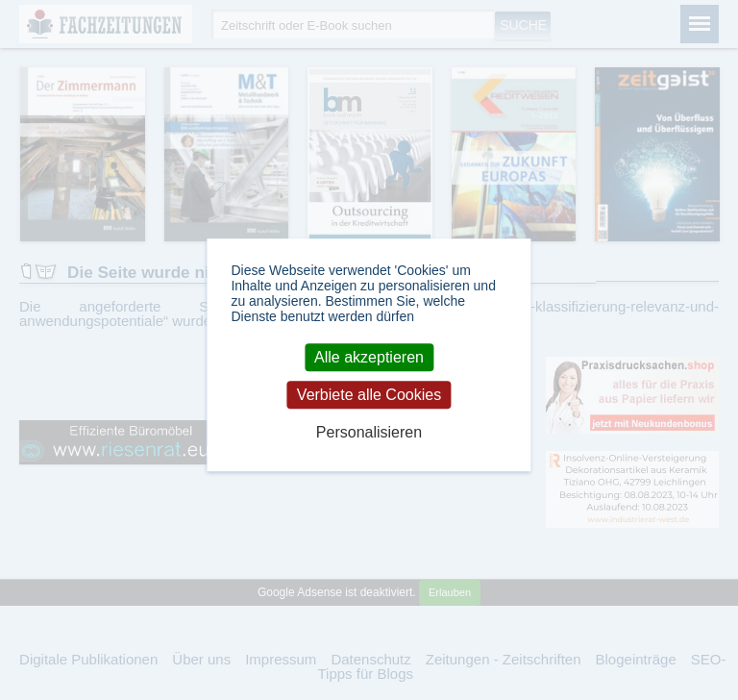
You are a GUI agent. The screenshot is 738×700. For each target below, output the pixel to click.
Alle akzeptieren (369, 357)
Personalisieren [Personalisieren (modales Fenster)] (369, 433)
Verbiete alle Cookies (369, 395)
